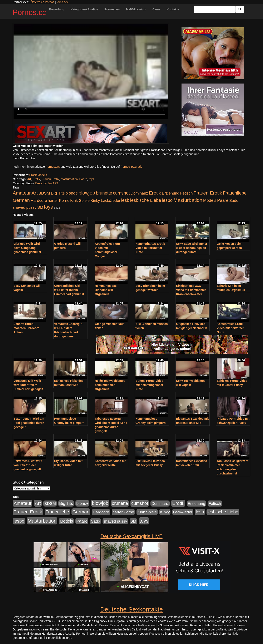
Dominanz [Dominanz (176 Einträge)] (139, 193)
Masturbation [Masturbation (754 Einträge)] (188, 200)
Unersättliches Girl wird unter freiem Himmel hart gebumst (69, 290)
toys (91, 179)
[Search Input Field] (215, 9)
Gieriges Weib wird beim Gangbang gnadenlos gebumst (27, 248)
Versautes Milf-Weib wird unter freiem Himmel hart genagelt (28, 385)
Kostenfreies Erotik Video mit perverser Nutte (230, 328)
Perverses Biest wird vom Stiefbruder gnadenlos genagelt (28, 465)
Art (29, 179)
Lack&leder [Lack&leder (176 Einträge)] (111, 200)
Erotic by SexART (47, 183)
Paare (83, 179)
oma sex (63, 2)
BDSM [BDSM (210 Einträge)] (44, 193)
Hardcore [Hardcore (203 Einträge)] (39, 200)
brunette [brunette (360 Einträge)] (104, 193)
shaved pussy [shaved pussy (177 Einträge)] (25, 207)
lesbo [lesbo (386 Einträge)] (167, 200)
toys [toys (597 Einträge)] (48, 207)
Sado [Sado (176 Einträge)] (234, 200)
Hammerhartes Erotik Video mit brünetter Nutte (150, 248)
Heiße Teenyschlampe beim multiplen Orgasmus (110, 385)
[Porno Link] (91, 134)
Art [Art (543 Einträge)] (34, 193)
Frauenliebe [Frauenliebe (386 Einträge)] (235, 193)
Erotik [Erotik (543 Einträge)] (155, 193)
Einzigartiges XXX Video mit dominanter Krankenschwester (191, 290)
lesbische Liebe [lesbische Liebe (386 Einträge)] (146, 200)
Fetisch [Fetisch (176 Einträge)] (186, 193)
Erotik (36, 179)
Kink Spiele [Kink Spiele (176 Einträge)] (80, 200)
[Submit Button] (240, 9)
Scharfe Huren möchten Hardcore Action (26, 328)
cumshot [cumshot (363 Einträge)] (121, 193)
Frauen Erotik (50, 179)
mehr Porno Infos (24, 158)
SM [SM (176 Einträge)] (40, 207)
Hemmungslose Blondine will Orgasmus (106, 290)
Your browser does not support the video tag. (91, 72)
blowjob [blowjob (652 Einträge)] (87, 193)
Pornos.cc (29, 12)
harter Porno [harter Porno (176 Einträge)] (59, 200)
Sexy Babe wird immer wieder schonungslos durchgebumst (192, 248)
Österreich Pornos (42, 2)
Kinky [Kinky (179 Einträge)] (95, 200)
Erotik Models (38, 175)
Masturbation (69, 179)
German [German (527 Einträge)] (21, 200)
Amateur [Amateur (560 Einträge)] (22, 193)
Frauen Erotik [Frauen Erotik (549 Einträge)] (208, 193)
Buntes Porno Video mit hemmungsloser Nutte (149, 385)
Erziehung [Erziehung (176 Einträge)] (171, 193)
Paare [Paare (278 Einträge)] (223, 200)
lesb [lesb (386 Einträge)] (125, 200)
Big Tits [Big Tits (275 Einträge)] (58, 193)
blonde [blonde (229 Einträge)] (72, 193)
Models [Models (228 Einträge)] (210, 200)
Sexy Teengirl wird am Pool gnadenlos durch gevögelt (29, 423)
